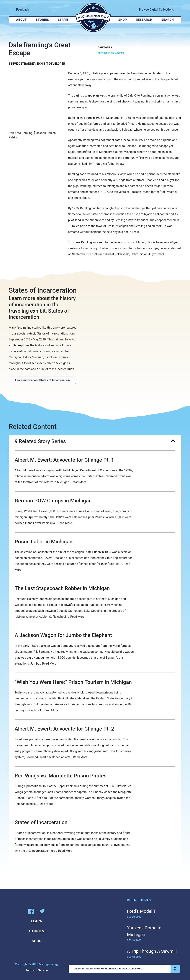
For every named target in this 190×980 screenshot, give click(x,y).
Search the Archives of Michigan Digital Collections (127, 969)
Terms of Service (37, 970)
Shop (123, 20)
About (21, 20)
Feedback (23, 10)
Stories (42, 20)
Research (144, 20)
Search (168, 20)
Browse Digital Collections (156, 10)
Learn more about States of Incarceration (42, 380)
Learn (63, 20)
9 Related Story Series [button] (95, 441)
